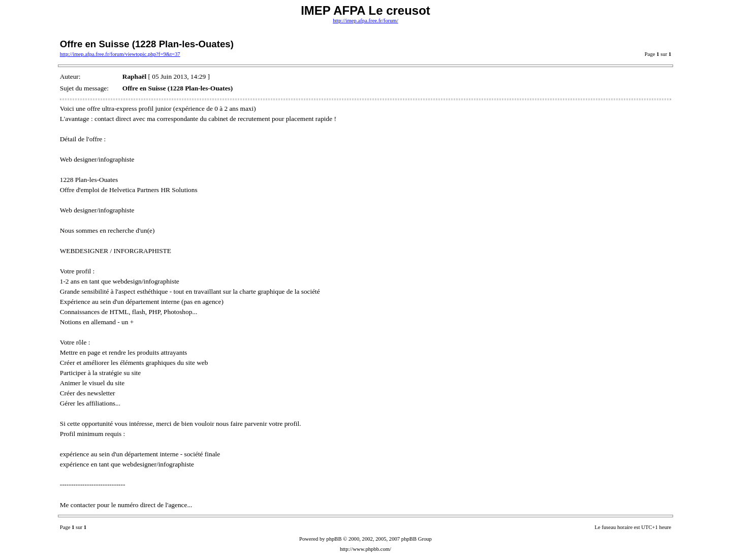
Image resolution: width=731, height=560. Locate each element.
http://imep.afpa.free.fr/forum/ (365, 21)
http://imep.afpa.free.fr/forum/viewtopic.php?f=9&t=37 (120, 54)
